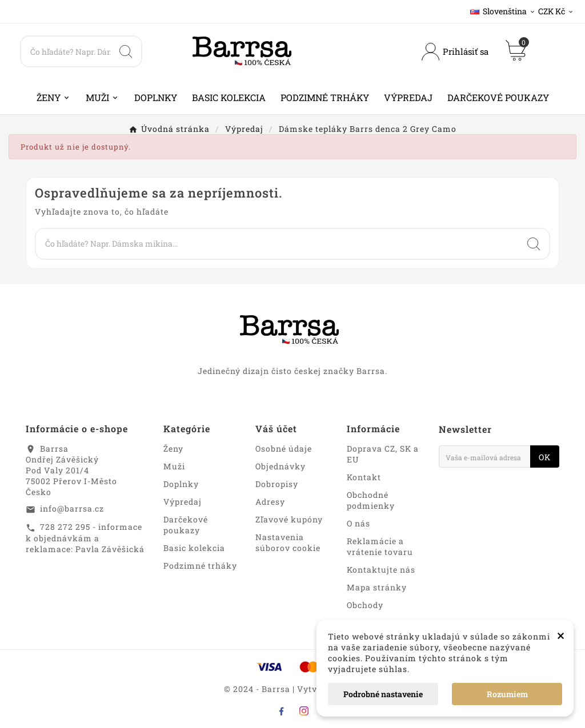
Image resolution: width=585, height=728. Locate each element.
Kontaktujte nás (381, 570)
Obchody (365, 605)
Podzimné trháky (200, 566)
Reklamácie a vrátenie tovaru (380, 546)
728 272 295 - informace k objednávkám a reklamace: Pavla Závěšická (85, 538)
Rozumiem (507, 694)
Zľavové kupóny (289, 519)
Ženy (173, 449)
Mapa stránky (377, 587)
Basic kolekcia (194, 548)
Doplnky (181, 484)
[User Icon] (455, 52)
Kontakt (364, 477)
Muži (174, 466)
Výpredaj (183, 502)
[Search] (66, 51)
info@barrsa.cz (72, 508)
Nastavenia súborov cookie (288, 542)
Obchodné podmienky (371, 500)
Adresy (270, 502)
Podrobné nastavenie (383, 694)
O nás (358, 523)
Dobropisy (277, 484)
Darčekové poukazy (186, 525)
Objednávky (281, 466)
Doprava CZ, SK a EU (383, 454)
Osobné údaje (284, 449)
